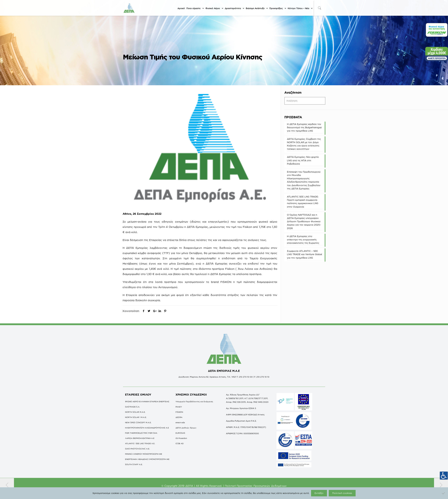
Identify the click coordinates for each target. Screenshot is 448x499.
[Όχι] (444, 493)
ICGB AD (180, 443)
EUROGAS (180, 433)
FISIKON (179, 412)
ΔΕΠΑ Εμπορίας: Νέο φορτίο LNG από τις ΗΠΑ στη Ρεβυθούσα (303, 160)
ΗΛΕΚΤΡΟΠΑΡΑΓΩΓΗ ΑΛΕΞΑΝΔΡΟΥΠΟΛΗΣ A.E (147, 428)
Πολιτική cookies (342, 493)
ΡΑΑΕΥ (179, 407)
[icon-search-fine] (320, 8)
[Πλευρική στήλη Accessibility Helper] (444, 475)
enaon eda (180, 422)
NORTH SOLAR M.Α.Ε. (135, 412)
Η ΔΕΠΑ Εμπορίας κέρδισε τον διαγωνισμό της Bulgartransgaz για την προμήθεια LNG (304, 127)
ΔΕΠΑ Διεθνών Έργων (186, 428)
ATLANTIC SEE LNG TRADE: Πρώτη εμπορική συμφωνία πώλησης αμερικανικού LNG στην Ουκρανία (303, 202)
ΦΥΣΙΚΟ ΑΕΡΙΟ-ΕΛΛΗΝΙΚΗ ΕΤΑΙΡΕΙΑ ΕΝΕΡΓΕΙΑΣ (147, 402)
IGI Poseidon (181, 438)
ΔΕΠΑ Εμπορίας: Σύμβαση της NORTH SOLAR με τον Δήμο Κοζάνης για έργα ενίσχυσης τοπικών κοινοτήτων (304, 144)
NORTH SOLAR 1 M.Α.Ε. (136, 417)
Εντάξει (319, 493)
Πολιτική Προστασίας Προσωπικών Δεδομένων (256, 486)
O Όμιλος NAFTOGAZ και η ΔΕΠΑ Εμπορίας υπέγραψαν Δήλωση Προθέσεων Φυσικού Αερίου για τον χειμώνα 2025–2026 (304, 221)
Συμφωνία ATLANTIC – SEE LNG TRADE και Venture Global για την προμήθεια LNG (304, 254)
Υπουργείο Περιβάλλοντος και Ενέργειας (194, 402)
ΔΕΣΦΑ (179, 417)
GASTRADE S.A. (132, 407)
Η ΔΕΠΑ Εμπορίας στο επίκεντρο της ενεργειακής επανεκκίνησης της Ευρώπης (303, 240)
